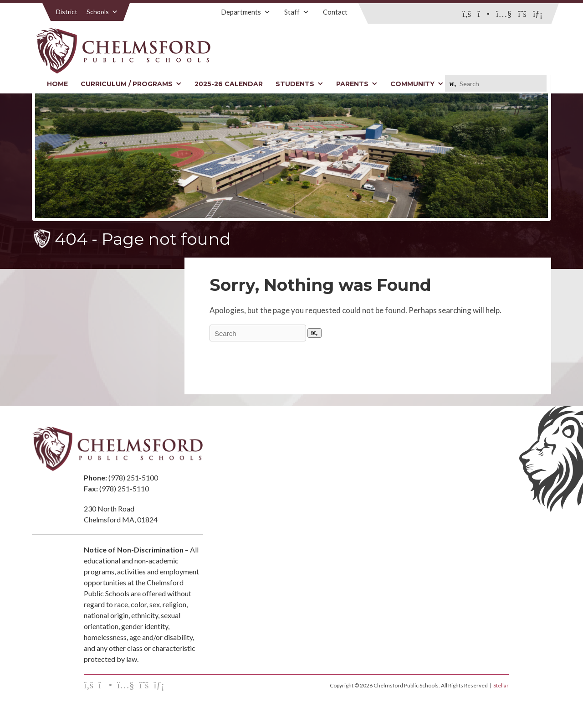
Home (57, 84)
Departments (246, 12)
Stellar (501, 685)
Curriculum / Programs (131, 84)
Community (417, 84)
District (67, 12)
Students (299, 84)
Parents (357, 84)
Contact (335, 12)
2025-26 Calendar (229, 84)
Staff (297, 12)
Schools (102, 12)
